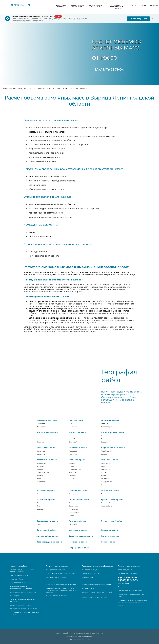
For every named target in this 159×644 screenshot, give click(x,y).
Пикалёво (40, 442)
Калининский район (111, 536)
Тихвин (104, 494)
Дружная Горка (75, 469)
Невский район (108, 542)
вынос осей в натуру (90, 570)
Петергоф (105, 439)
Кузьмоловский (43, 472)
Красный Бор (106, 463)
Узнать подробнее (138, 19)
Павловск (40, 503)
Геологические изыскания (95, 6)
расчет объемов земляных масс (94, 598)
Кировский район (109, 530)
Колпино (105, 424)
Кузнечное (41, 451)
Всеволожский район (47, 460)
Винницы (72, 515)
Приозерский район (46, 448)
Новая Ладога (74, 439)
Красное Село (107, 506)
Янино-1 (40, 469)
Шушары (40, 509)
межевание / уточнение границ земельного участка (22, 571)
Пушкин (40, 506)
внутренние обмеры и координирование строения (21, 587)
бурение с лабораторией (128, 573)
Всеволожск (41, 463)
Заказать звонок (109, 69)
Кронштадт (41, 524)
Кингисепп (41, 424)
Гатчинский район (77, 460)
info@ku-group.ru (125, 583)
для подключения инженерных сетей (61, 573)
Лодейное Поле (107, 451)
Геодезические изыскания (77, 6)
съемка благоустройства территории (96, 585)
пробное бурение (125, 570)
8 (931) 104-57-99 (21, 5)
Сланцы (72, 494)
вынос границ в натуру (19, 575)
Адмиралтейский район (48, 536)
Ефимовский (41, 439)
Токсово (40, 485)
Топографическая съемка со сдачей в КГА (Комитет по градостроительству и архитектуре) (61, 590)
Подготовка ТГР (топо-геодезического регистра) (25, 613)
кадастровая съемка (18, 583)
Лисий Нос (73, 524)
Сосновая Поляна (108, 503)
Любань (104, 466)
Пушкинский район (46, 500)
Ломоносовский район (112, 521)
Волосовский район (46, 491)
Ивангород (41, 427)
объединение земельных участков (23, 609)
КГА (131, 5)
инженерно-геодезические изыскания (61, 585)
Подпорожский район (79, 500)
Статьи (143, 5)
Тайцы (71, 479)
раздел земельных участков (21, 605)
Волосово (40, 494)
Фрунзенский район (46, 530)
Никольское (106, 469)
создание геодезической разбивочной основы (97, 593)
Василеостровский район (81, 536)
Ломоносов (106, 436)
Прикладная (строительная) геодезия (116, 7)
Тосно (103, 475)
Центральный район (78, 530)
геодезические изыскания (56, 596)
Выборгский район (78, 448)
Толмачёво (73, 427)
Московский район (78, 542)
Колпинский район (110, 420)
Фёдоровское (106, 482)
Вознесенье (73, 506)
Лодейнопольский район (113, 448)
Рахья (39, 479)
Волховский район (78, 432)
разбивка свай (88, 577)
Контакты (153, 5)
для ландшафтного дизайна (57, 581)
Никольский (74, 509)
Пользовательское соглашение (130, 591)
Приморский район (78, 521)
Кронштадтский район (47, 521)
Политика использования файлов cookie (131, 595)
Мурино (40, 475)
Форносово (106, 485)
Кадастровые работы (60, 6)
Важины (72, 503)
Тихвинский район (110, 491)
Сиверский (73, 475)
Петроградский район (79, 548)
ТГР (137, 5)
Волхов (72, 436)
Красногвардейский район (49, 542)
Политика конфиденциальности (131, 587)
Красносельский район (112, 500)
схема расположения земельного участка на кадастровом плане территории (23, 594)
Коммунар (73, 472)
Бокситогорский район (47, 432)
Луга (71, 424)
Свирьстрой (106, 454)
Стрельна (105, 442)
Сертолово (41, 482)
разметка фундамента (90, 573)
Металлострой (107, 427)
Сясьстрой (73, 442)
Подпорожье (74, 512)
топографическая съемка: (56, 570)
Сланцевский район (78, 491)
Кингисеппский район (47, 420)
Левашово (73, 451)
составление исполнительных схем (96, 581)
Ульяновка (105, 479)
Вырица (72, 463)
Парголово (73, 454)
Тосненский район (110, 460)
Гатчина (72, 466)
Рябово (104, 472)
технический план (17, 579)
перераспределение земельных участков (22, 600)
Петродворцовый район (112, 432)
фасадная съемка (89, 588)
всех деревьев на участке (56, 577)
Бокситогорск (42, 436)
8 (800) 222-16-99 (128, 580)
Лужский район (76, 420)
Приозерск (41, 454)
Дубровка (40, 466)
